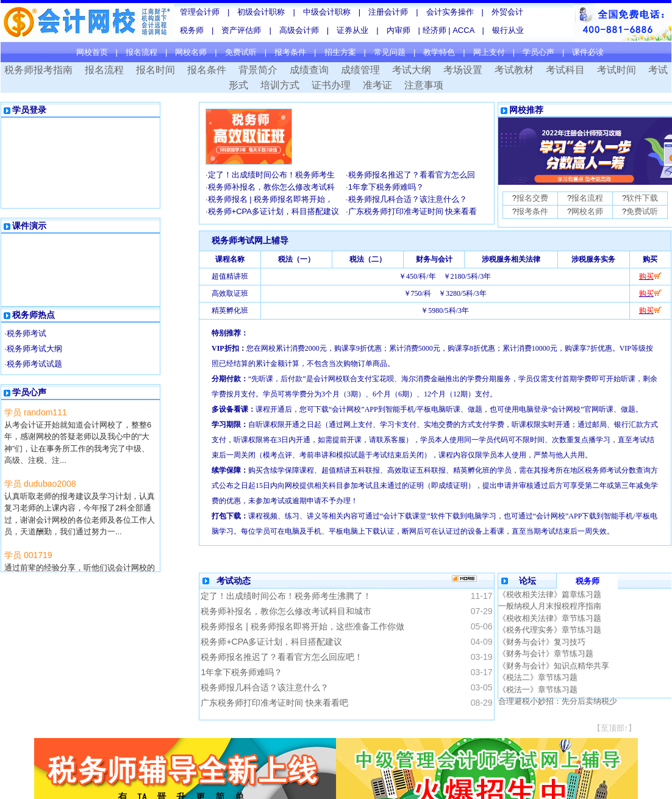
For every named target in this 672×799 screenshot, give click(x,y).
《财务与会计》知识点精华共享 (554, 666)
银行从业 (508, 30)
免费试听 (241, 52)
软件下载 (642, 198)
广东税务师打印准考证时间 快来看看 (413, 211)
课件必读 (588, 52)
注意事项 (424, 85)
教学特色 (439, 52)
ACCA (463, 30)
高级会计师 (299, 30)
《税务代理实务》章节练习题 (550, 630)
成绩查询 (309, 70)
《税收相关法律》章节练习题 (550, 618)
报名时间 (155, 70)
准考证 (377, 85)
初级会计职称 (261, 12)
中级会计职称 (327, 12)
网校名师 (191, 52)
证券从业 (352, 30)
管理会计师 (200, 12)
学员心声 (538, 52)
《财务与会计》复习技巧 (542, 642)
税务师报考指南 (38, 70)
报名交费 (532, 198)
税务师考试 (27, 333)
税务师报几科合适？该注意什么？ (408, 199)
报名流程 (141, 52)
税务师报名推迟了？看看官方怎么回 (412, 175)
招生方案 (340, 52)
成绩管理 (360, 70)
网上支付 (489, 52)
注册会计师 (388, 12)
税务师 (192, 30)
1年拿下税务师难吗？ (386, 187)
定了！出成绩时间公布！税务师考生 (271, 175)
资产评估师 (241, 30)
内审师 (399, 30)
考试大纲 (412, 70)
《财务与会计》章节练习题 (546, 654)
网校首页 (92, 52)
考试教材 (514, 70)
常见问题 (390, 52)
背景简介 (258, 70)
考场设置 (463, 70)
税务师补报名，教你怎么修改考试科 (271, 187)
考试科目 (565, 70)
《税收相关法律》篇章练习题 (550, 594)
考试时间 (617, 70)
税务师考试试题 (34, 364)
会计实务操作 (450, 12)
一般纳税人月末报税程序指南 (550, 606)
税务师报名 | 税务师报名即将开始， (271, 199)
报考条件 (290, 52)
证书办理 (331, 85)
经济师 (436, 30)
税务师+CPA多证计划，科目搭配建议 (273, 211)
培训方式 (280, 85)
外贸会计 (507, 12)
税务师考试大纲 (34, 349)
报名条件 (207, 70)
